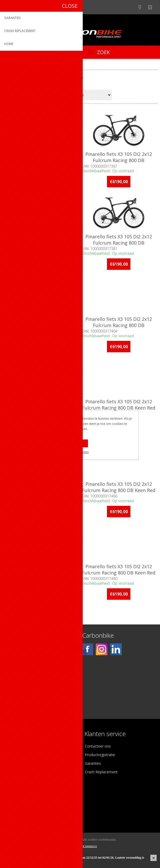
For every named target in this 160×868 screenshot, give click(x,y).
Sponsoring (17, 772)
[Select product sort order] (91, 95)
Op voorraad (19, 619)
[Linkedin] (116, 650)
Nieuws (152, 7)
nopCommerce (88, 846)
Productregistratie (100, 755)
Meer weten (80, 452)
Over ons (15, 746)
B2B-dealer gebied (132, 7)
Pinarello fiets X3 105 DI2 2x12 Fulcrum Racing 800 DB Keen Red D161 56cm (119, 490)
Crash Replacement (101, 772)
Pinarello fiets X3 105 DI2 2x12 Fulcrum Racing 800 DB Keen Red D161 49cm (119, 408)
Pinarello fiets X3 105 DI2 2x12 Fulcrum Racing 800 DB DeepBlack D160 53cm (119, 160)
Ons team (16, 755)
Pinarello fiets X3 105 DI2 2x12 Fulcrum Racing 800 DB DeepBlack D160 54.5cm (41, 243)
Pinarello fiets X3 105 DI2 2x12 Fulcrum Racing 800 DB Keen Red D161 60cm (119, 573)
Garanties (93, 764)
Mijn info (15, 797)
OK (80, 443)
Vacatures (16, 764)
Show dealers (142, 7)
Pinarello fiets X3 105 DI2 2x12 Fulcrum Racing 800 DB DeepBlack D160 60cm (119, 325)
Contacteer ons (98, 746)
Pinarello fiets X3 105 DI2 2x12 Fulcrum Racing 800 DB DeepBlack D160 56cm (119, 243)
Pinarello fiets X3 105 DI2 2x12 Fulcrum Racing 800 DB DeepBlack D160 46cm (41, 160)
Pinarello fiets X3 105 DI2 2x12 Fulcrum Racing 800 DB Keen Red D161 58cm (41, 573)
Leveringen (17, 814)
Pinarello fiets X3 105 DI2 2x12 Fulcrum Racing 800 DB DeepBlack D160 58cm (41, 325)
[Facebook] (87, 650)
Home (10, 65)
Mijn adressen (19, 806)
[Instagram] (102, 650)
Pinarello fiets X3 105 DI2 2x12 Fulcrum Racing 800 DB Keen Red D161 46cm (41, 408)
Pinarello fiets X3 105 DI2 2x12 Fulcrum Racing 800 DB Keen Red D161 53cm (41, 490)
